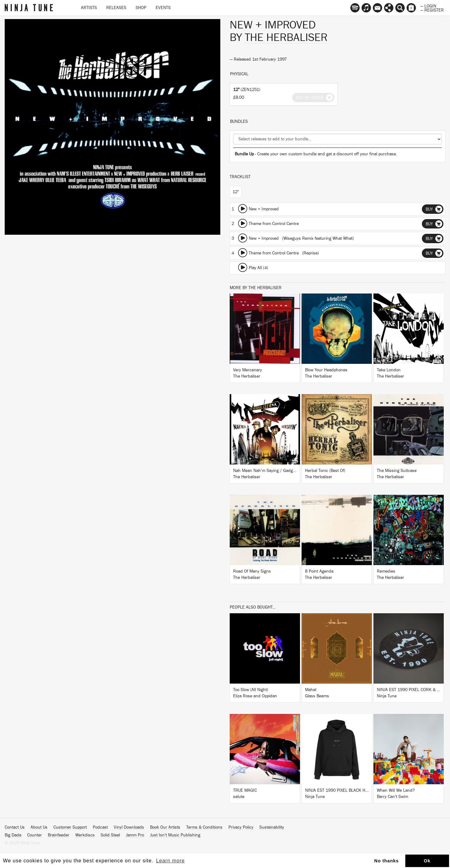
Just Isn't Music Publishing (175, 835)
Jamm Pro (135, 835)
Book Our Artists (165, 827)
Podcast (100, 827)
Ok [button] (427, 861)
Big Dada (13, 835)
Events (163, 8)
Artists (89, 8)
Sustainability (272, 827)
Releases (116, 8)
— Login (428, 6)
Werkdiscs (85, 835)
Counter (35, 835)
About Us (39, 827)
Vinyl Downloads (129, 827)
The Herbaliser (286, 38)
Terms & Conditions (204, 827)
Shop (141, 8)
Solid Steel (110, 835)
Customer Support (70, 827)
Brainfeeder (59, 835)
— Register (432, 10)
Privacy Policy (241, 827)
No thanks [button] (387, 861)
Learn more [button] (170, 861)
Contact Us (15, 827)
